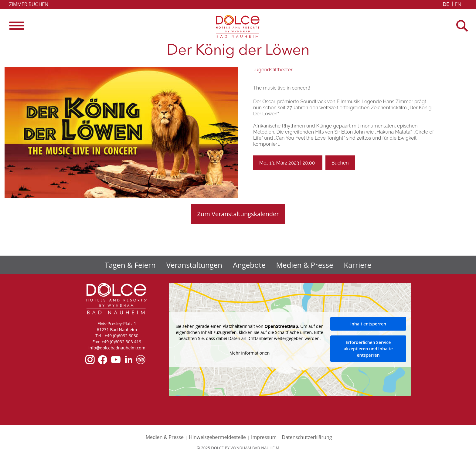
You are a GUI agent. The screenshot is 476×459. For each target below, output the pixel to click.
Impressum (264, 437)
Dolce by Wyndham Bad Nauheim (238, 26)
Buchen (340, 163)
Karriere (358, 265)
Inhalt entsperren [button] (368, 324)
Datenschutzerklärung (307, 437)
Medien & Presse (305, 265)
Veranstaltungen (194, 265)
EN (458, 5)
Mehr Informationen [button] (250, 353)
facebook (102, 360)
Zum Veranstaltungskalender (238, 214)
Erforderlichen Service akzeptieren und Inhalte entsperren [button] (368, 349)
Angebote (249, 265)
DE (446, 5)
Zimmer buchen (29, 5)
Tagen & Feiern (130, 265)
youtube (115, 360)
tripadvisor (141, 360)
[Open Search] (464, 26)
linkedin (128, 360)
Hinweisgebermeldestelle (217, 437)
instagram (90, 360)
